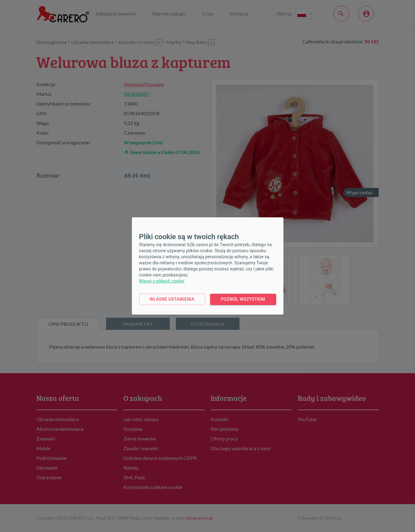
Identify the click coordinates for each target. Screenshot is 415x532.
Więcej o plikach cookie (162, 281)
